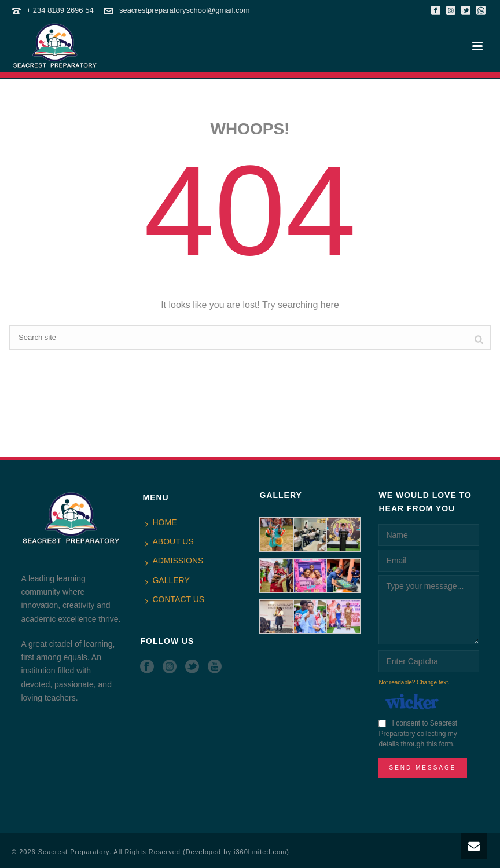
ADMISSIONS (174, 561)
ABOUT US (169, 542)
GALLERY (167, 581)
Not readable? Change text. (414, 682)
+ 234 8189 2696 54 (60, 10)
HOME (161, 523)
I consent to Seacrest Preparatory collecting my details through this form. (418, 734)
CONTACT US (175, 600)
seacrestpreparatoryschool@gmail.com (185, 10)
